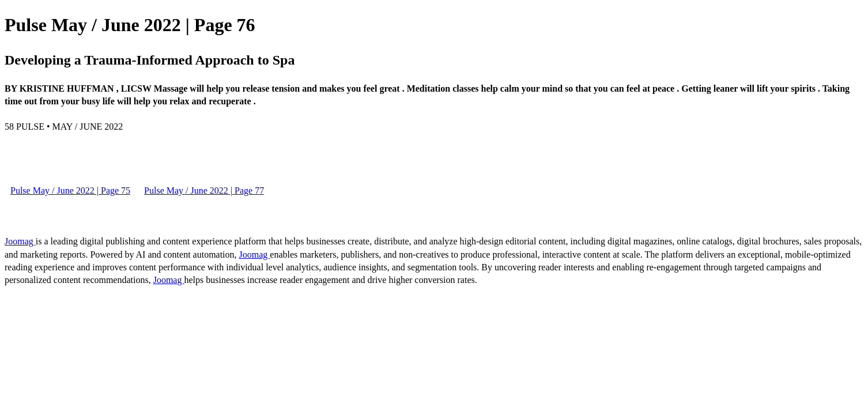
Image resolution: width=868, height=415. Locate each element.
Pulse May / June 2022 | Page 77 (204, 190)
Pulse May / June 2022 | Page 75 (70, 190)
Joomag (20, 241)
